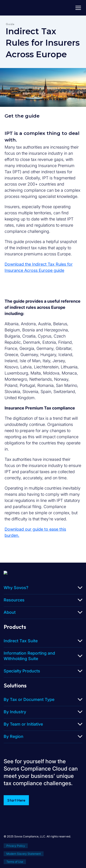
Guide (10, 24)
